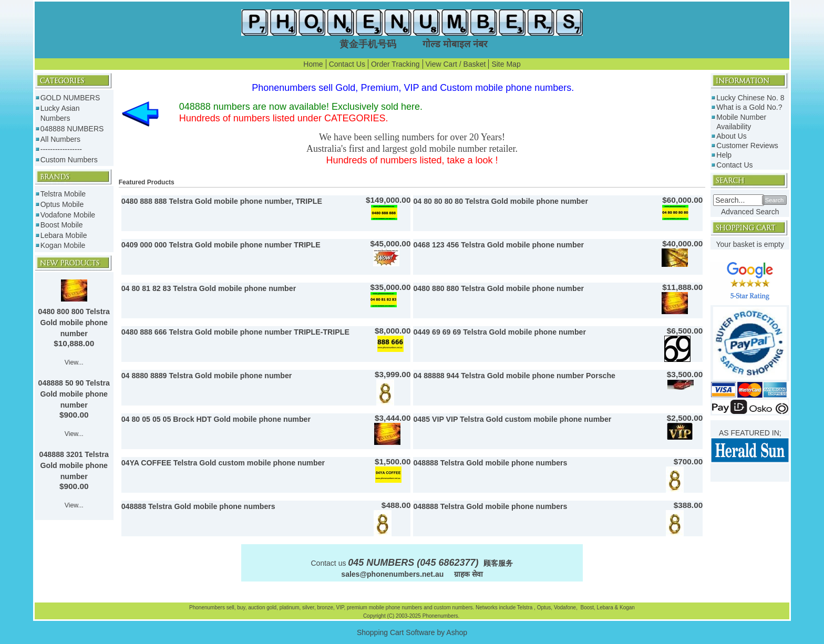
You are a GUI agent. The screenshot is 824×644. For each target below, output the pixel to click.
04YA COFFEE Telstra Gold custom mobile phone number (223, 463)
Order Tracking (395, 64)
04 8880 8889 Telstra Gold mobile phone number (207, 376)
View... (74, 362)
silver (308, 607)
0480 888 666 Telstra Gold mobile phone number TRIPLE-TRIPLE (235, 332)
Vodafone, (566, 607)
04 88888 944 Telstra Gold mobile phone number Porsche (514, 376)
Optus (544, 607)
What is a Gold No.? (749, 107)
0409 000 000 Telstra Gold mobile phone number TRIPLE (221, 245)
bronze (325, 607)
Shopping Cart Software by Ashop (412, 632)
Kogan (626, 607)
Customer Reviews (747, 146)
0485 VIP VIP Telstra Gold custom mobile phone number (512, 419)
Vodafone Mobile (68, 215)
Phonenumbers (207, 607)
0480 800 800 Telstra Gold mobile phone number (74, 323)
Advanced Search (750, 212)
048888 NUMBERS (72, 129)
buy (241, 607)
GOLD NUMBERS (70, 98)
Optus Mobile (62, 204)
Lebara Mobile (64, 235)
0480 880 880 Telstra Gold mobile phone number (498, 288)
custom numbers (453, 607)
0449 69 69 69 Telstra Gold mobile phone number (499, 332)
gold (271, 607)
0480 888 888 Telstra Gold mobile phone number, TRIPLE (222, 201)
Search (774, 200)
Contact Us (347, 64)
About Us (732, 136)
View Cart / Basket (456, 64)
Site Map (506, 64)
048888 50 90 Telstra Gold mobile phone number (74, 394)
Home (313, 64)
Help (724, 155)
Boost (587, 607)
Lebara (604, 607)
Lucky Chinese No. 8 (750, 98)
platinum (290, 607)
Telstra (526, 607)
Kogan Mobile (63, 245)
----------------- (61, 149)
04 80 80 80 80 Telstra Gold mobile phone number (500, 201)
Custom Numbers (69, 160)
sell (230, 607)
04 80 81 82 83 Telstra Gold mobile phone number (209, 288)
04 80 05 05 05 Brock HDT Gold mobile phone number (216, 419)
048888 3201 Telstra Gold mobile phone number (74, 465)
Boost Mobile (62, 225)
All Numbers (60, 139)
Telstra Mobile (63, 194)
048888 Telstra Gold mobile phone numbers (490, 463)
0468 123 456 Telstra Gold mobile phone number (498, 245)
